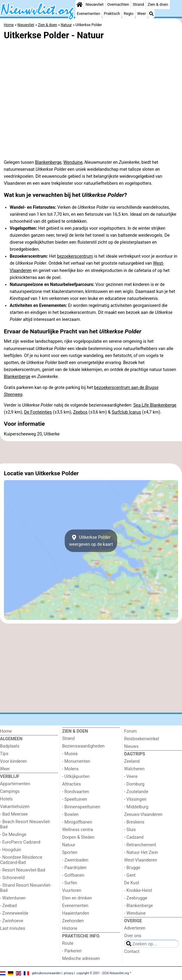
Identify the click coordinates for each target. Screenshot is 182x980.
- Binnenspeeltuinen (81, 807)
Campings (10, 791)
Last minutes (13, 928)
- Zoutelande (136, 792)
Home (6, 731)
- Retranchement (140, 845)
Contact (132, 952)
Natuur (69, 845)
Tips (4, 754)
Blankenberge (48, 162)
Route (68, 943)
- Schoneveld (12, 878)
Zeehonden (73, 921)
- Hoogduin (11, 850)
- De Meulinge (13, 835)
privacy (69, 973)
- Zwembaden (75, 860)
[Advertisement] (91, 452)
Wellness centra (78, 830)
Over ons (133, 936)
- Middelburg (136, 807)
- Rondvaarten (76, 792)
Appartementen (15, 784)
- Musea (70, 754)
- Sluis (130, 830)
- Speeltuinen (75, 799)
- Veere (131, 777)
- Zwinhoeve (12, 921)
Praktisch (112, 14)
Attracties (72, 784)
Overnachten (118, 4)
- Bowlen (71, 815)
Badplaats (10, 746)
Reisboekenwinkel (142, 739)
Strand (138, 4)
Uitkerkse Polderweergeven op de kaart (91, 541)
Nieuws (131, 746)
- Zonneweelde (14, 913)
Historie (70, 928)
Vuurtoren (72, 891)
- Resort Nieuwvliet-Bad (23, 870)
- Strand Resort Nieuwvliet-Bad (26, 888)
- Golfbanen (73, 875)
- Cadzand (134, 837)
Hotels (6, 799)
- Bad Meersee (14, 814)
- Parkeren (72, 951)
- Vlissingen (135, 799)
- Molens (71, 769)
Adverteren (135, 928)
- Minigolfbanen (77, 822)
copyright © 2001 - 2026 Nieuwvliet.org (103, 973)
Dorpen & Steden (78, 837)
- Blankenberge (138, 906)
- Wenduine (135, 913)
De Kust (132, 883)
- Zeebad (8, 906)
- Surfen (70, 883)
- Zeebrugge (136, 898)
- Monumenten (76, 761)
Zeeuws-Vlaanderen (143, 815)
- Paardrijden (74, 868)
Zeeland (132, 761)
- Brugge (132, 868)
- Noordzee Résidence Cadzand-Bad (21, 860)
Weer (142, 14)
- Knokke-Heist (138, 891)
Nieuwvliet (94, 4)
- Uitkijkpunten (76, 777)
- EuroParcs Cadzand (20, 842)
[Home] (79, 5)
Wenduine (73, 162)
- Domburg (134, 784)
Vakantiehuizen (15, 807)
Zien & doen (158, 4)
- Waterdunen (13, 898)
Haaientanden (76, 913)
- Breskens (134, 822)
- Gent (130, 875)
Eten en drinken (77, 898)
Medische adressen (81, 959)
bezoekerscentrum (75, 256)
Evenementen (88, 14)
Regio (129, 14)
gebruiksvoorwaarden (46, 973)
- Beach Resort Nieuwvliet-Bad (25, 824)
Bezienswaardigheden (83, 746)
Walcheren (134, 769)
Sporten (70, 853)
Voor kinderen (13, 761)
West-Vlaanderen (141, 860)
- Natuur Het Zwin (141, 853)
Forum (130, 731)
